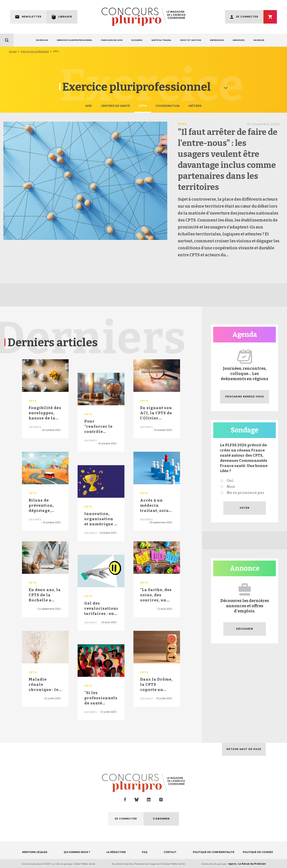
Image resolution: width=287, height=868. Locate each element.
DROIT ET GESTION (191, 40)
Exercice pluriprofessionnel (35, 52)
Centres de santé (115, 106)
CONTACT (170, 852)
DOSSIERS (137, 40)
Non (231, 487)
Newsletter (32, 17)
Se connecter (247, 17)
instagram (161, 800)
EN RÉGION (42, 40)
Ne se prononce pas (246, 493)
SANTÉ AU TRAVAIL (161, 40)
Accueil (13, 52)
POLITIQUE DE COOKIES (258, 852)
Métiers (195, 106)
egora (232, 864)
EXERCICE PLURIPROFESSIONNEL (75, 40)
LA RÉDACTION (116, 852)
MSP (89, 106)
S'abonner (270, 17)
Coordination (168, 106)
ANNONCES (239, 40)
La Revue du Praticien (252, 864)
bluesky (137, 800)
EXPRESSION (217, 40)
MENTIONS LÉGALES (35, 852)
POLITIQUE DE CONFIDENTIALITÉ (214, 852)
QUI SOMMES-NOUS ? (77, 852)
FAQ (145, 852)
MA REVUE (259, 40)
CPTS (143, 106)
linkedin (149, 800)
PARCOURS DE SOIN (112, 40)
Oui (230, 481)
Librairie (65, 17)
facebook (125, 800)
